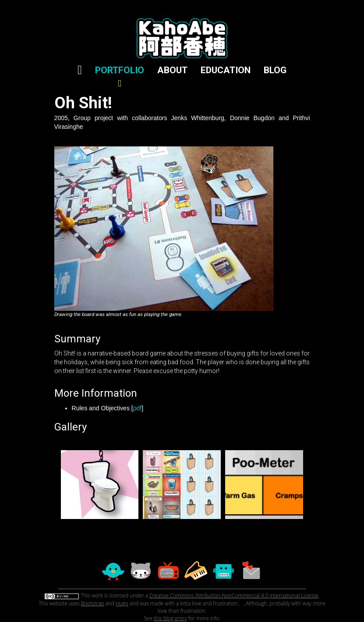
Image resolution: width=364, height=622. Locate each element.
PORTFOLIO (120, 76)
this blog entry (170, 618)
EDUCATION (226, 70)
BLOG (275, 70)
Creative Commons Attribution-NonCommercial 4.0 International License (234, 595)
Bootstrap (93, 603)
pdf (137, 408)
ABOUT (172, 70)
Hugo (122, 603)
